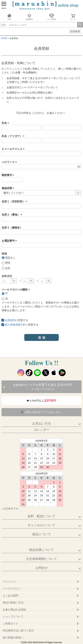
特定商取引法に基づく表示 (18, 630)
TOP (9, 17)
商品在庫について (41, 550)
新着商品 (29, 17)
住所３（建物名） (12, 228)
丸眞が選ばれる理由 (14, 610)
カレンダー (41, 430)
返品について (41, 534)
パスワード (10, 162)
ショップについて (13, 616)
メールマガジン (12, 588)
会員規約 (10, 320)
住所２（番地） (12, 215)
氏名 (6, 123)
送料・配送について (41, 516)
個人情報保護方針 (15, 325)
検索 (80, 25)
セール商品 (52, 17)
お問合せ (41, 568)
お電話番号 (10, 241)
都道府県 (9, 188)
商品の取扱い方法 (13, 602)
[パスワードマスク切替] (79, 167)
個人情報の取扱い (13, 638)
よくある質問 (11, 596)
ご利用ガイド (11, 624)
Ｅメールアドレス (14, 149)
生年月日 (7, 276)
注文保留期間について (41, 559)
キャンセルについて (41, 525)
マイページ (9, 582)
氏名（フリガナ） (14, 136)
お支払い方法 (41, 423)
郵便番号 (9, 175)
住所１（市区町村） (15, 201)
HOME (4, 38)
